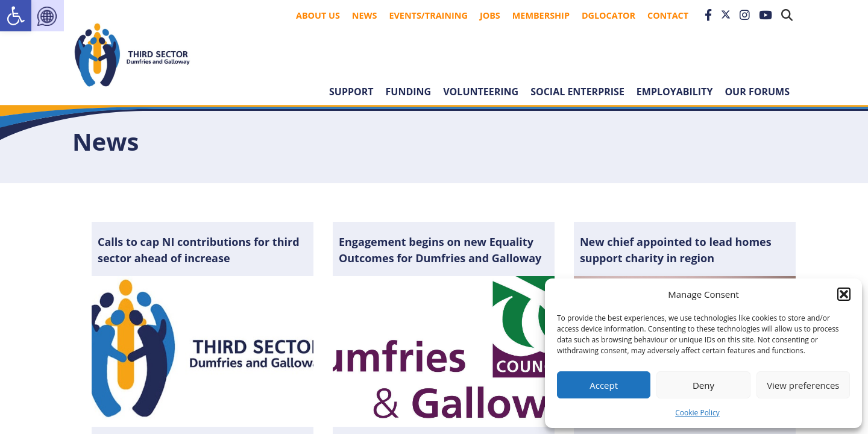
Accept (604, 385)
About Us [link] (318, 15)
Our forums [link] (757, 92)
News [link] (365, 15)
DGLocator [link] (609, 15)
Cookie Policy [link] (697, 413)
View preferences (803, 385)
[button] (844, 294)
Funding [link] (409, 92)
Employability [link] (675, 92)
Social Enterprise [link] (577, 92)
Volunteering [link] (481, 92)
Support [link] (351, 92)
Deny (703, 385)
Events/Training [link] (428, 15)
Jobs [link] (490, 15)
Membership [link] (541, 15)
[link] (16, 16)
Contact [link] (668, 15)
